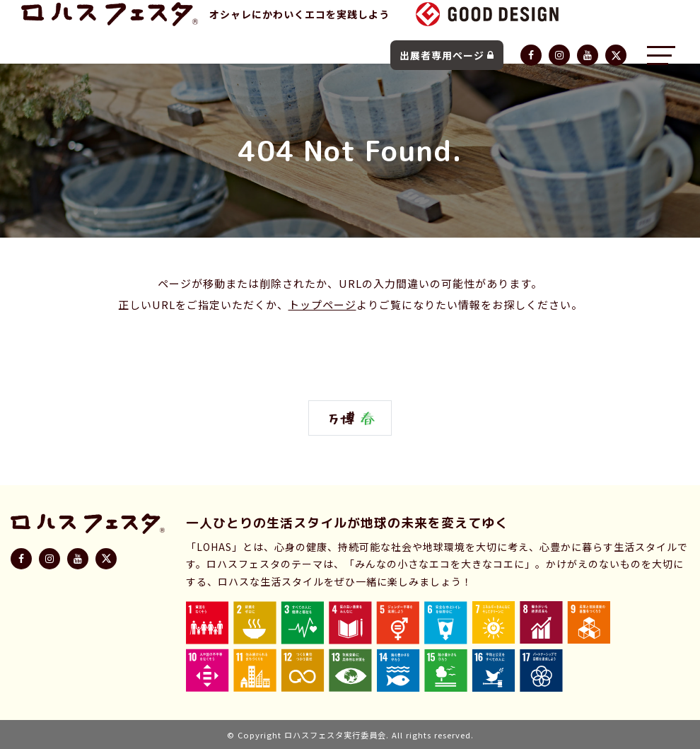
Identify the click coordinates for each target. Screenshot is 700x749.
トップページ (322, 304)
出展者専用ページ (447, 55)
